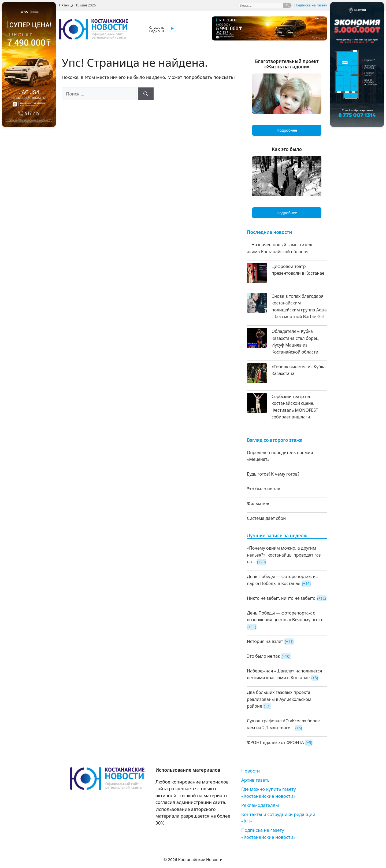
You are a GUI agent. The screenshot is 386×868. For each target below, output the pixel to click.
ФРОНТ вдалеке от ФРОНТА (275, 742)
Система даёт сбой (266, 518)
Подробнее (287, 130)
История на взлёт (265, 641)
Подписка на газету (311, 5)
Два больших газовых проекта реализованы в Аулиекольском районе (279, 699)
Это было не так (263, 489)
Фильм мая (259, 503)
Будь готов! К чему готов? (273, 474)
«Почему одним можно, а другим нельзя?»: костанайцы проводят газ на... (284, 555)
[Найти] (287, 5)
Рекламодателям (260, 805)
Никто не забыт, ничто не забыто (281, 598)
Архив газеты (256, 780)
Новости (250, 771)
